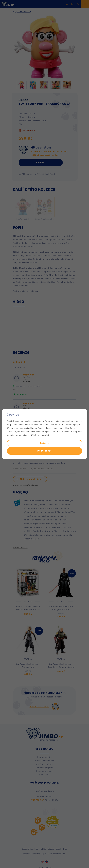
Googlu (41, 428)
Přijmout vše (44, 451)
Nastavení (45, 443)
